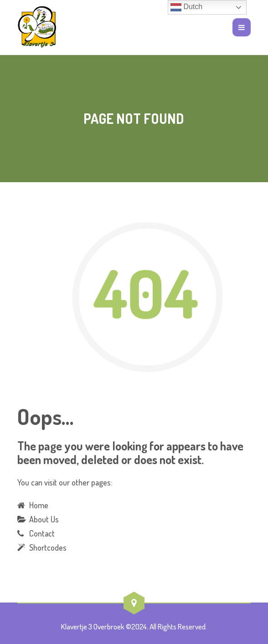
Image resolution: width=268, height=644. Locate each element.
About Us (44, 519)
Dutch (186, 7)
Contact (42, 533)
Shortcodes (48, 547)
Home (39, 505)
